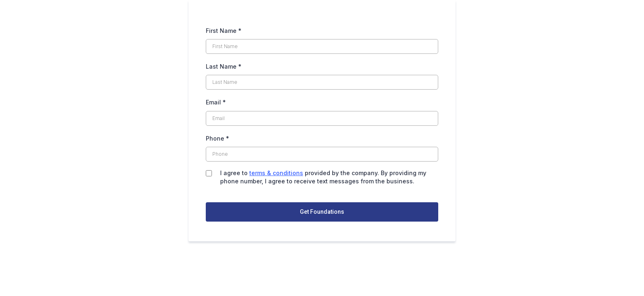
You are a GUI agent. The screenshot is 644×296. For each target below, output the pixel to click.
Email (216, 102)
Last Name (224, 66)
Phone (217, 138)
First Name (224, 31)
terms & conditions (276, 173)
